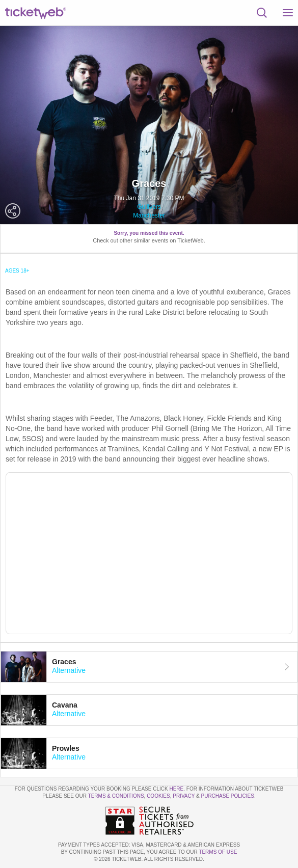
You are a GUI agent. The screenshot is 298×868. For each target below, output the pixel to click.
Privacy (184, 796)
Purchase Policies (227, 796)
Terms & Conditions (116, 796)
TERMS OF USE (218, 852)
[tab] (149, 667)
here (176, 789)
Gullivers (149, 207)
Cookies (158, 796)
